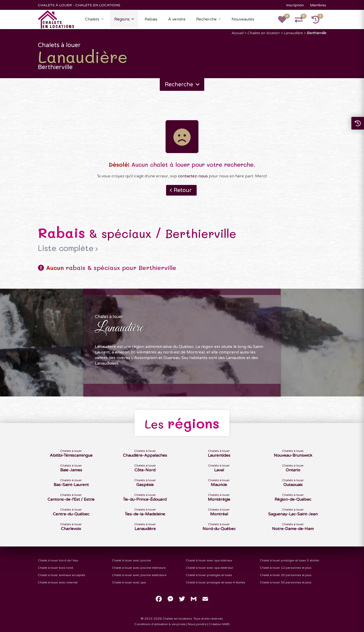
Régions (122, 19)
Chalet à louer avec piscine (131, 560)
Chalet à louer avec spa (129, 582)
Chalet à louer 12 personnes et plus (286, 568)
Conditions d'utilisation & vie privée (160, 624)
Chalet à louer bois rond (55, 568)
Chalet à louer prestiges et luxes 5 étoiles (290, 560)
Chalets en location (263, 33)
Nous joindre (197, 624)
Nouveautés (243, 19)
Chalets (92, 19)
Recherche (206, 19)
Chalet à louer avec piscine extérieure (139, 575)
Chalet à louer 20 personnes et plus (286, 575)
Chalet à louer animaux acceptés (62, 575)
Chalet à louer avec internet (58, 582)
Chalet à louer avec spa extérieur (210, 568)
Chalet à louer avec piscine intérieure (139, 568)
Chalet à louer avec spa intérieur (209, 560)
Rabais (151, 19)
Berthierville (316, 33)
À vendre (177, 19)
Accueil (237, 33)
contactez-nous (193, 176)
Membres (318, 5)
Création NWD (219, 624)
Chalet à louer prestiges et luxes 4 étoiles (215, 582)
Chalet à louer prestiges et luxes (209, 575)
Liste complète (66, 248)
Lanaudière (293, 33)
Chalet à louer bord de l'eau (58, 560)
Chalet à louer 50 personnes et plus (286, 582)
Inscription (295, 5)
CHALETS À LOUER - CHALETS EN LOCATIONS (79, 5)
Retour (183, 190)
